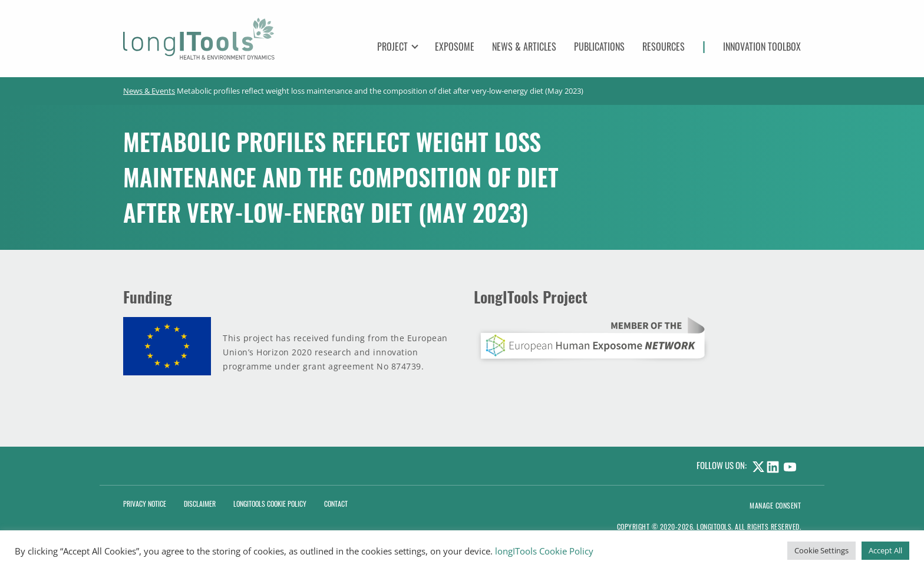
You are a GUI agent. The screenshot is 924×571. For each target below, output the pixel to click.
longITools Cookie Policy (544, 551)
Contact (336, 504)
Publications (599, 47)
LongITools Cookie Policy (270, 504)
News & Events (149, 91)
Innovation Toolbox (762, 47)
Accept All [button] (885, 550)
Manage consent (775, 505)
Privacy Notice (145, 504)
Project (392, 47)
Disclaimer (200, 504)
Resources (664, 47)
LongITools (714, 527)
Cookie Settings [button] (821, 550)
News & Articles (524, 47)
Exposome (455, 47)
